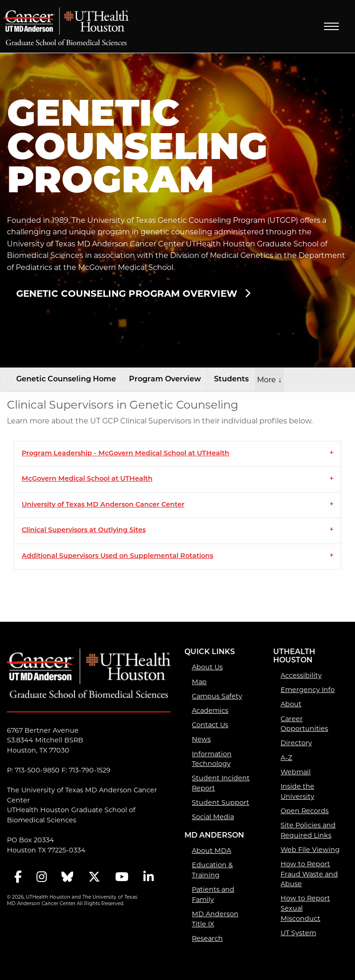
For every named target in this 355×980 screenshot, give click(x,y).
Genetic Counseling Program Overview (127, 294)
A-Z (286, 758)
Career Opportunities (304, 724)
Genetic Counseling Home (66, 380)
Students (231, 380)
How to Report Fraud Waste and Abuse (309, 874)
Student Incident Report (221, 783)
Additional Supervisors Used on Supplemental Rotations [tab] (117, 556)
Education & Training (212, 870)
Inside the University (297, 791)
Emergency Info (308, 690)
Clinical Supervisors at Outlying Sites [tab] (84, 530)
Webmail (296, 772)
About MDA (211, 851)
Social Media (213, 817)
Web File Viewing (310, 850)
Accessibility (301, 675)
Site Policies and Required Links (308, 830)
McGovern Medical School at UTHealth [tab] (87, 479)
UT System (298, 933)
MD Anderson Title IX (215, 919)
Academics (210, 710)
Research (207, 938)
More (269, 380)
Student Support (220, 802)
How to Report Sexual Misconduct (305, 908)
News (201, 739)
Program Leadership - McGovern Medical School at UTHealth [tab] (125, 454)
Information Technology (212, 759)
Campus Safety (217, 696)
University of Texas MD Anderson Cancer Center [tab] (103, 505)
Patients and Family (213, 894)
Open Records (305, 811)
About (291, 704)
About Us (207, 667)
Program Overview (165, 380)
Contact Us (210, 725)
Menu (331, 26)
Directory (296, 743)
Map (199, 682)
